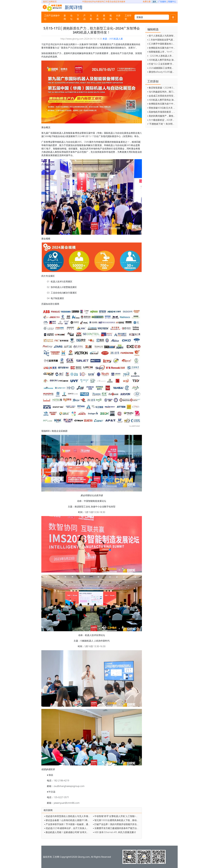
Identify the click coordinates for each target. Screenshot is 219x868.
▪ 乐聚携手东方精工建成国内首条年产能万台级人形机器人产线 (117, 828)
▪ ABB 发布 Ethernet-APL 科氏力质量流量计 (115, 832)
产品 (84, 17)
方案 (91, 17)
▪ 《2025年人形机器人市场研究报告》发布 (162, 56)
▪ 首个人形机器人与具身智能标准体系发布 (162, 36)
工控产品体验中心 (52, 17)
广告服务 (162, 1)
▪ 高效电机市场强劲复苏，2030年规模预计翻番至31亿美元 (162, 112)
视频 (111, 17)
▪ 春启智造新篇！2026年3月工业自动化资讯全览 (162, 88)
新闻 (65, 17)
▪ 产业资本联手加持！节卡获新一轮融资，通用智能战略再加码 (68, 824)
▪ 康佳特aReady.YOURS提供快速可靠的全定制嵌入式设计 (162, 72)
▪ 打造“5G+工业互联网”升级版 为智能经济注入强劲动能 (162, 64)
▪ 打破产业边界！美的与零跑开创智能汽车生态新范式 (117, 824)
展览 (104, 17)
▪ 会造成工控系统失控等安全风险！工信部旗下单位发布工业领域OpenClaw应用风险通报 (162, 96)
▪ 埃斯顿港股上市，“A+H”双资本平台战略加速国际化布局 (162, 52)
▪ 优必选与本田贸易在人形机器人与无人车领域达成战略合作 (68, 816)
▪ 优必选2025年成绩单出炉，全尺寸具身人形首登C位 (68, 828)
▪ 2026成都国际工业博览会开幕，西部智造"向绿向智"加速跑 (162, 68)
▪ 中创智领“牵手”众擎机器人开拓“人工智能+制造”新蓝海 (117, 816)
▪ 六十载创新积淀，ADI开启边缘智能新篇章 (162, 120)
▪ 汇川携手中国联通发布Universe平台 (162, 44)
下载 (78, 17)
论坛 (71, 17)
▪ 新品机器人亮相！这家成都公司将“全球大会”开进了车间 (68, 832)
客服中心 (172, 1)
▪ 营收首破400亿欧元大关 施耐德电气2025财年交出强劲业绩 (162, 108)
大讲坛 (118, 17)
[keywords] (152, 17)
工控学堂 (128, 17)
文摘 (97, 17)
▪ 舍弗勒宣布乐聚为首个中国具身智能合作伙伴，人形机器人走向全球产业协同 (162, 48)
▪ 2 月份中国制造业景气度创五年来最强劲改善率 (162, 40)
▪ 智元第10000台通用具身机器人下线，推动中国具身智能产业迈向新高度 (117, 820)
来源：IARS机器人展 (113, 39)
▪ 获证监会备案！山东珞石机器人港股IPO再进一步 (68, 820)
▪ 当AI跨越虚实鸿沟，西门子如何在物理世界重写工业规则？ (162, 92)
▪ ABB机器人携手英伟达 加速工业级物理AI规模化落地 (162, 60)
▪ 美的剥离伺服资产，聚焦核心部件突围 (162, 116)
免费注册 (147, 1)
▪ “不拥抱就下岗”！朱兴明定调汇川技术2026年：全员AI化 (162, 124)
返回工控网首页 (50, 1)
